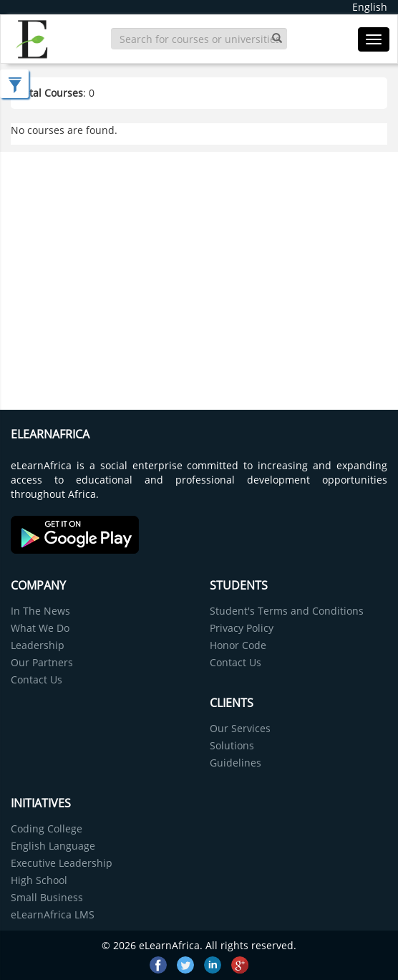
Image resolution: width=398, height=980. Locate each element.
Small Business (47, 897)
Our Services (240, 728)
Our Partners (42, 662)
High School (39, 880)
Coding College (47, 828)
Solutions (232, 745)
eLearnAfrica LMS (53, 914)
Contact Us (37, 679)
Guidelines (236, 763)
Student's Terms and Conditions (287, 611)
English (370, 7)
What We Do (40, 628)
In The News (40, 611)
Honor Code (238, 645)
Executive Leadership (62, 863)
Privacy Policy (242, 628)
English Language (53, 846)
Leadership (38, 645)
